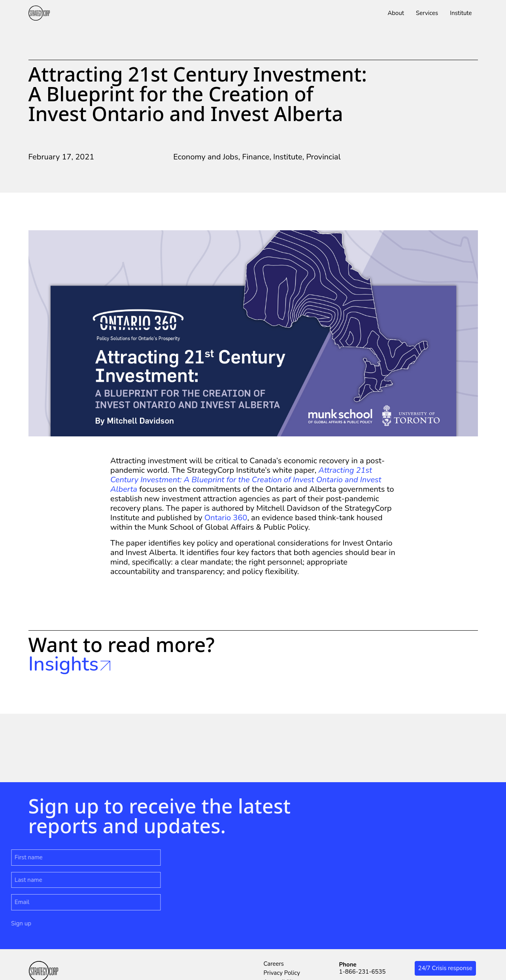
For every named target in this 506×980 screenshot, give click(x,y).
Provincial (323, 157)
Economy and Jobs (206, 157)
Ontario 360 (226, 518)
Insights (70, 664)
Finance (256, 157)
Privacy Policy (282, 973)
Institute (288, 157)
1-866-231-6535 (363, 972)
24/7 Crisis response (445, 968)
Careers (274, 964)
